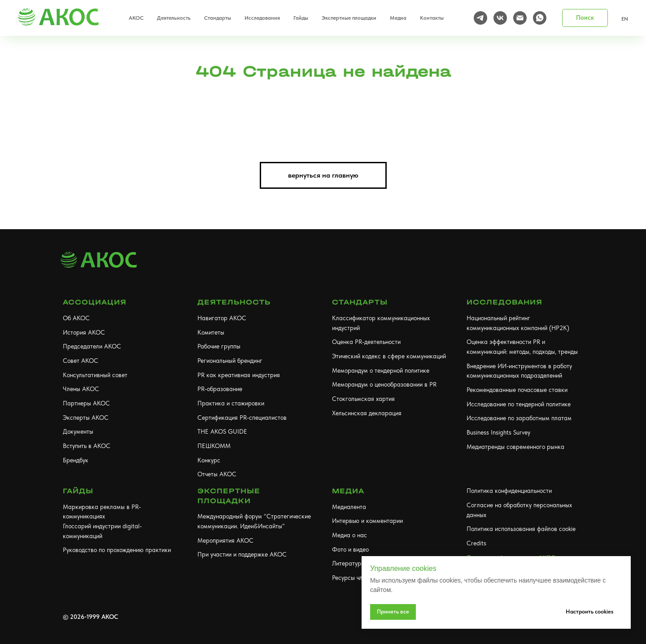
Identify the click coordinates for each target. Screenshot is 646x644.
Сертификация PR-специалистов (242, 418)
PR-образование (220, 389)
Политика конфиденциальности (509, 491)
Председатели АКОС (92, 346)
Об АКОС (76, 318)
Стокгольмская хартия (363, 399)
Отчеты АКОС (217, 474)
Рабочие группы (219, 346)
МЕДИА (348, 491)
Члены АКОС (81, 389)
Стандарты (360, 302)
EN (625, 19)
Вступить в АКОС (87, 446)
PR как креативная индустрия (239, 375)
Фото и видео (350, 549)
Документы (78, 431)
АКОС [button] (136, 18)
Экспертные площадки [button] (349, 18)
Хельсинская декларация (367, 413)
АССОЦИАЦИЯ (95, 302)
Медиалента (349, 507)
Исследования (504, 302)
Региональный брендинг (230, 361)
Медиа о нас (349, 535)
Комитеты (211, 332)
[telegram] (480, 18)
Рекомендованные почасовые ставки (517, 390)
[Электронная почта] (520, 18)
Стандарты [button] (218, 18)
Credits (476, 543)
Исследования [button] (262, 18)
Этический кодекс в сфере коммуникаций (389, 356)
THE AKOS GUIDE (222, 431)
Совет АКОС (81, 361)
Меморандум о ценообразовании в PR (384, 384)
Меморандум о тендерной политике (381, 370)
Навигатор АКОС (222, 318)
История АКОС (84, 332)
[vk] (500, 18)
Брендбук (76, 460)
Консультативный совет (95, 375)
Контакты (432, 18)
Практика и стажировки (231, 403)
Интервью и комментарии (367, 521)
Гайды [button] (301, 18)
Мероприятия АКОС (225, 540)
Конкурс (209, 460)
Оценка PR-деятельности (366, 342)
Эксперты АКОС (86, 418)
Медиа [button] (398, 18)
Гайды (78, 491)
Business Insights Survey (498, 432)
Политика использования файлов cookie (521, 529)
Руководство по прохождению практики (117, 550)
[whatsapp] (540, 18)
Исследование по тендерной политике (519, 404)
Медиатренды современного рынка (515, 447)
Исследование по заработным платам (519, 418)
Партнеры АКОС (86, 403)
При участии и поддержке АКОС (242, 554)
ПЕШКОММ (214, 446)
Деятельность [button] (174, 18)
